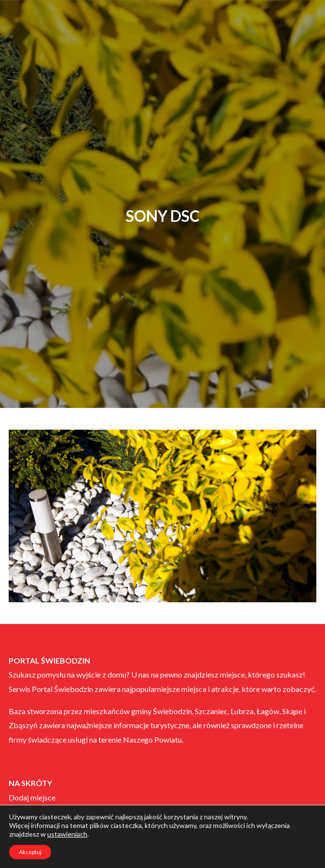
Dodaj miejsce (32, 797)
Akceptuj (30, 852)
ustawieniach (67, 834)
